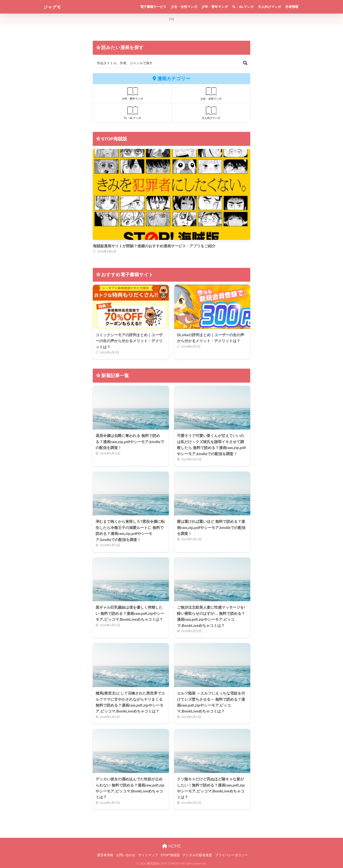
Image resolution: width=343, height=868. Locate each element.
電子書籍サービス (153, 7)
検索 (245, 63)
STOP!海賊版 (170, 855)
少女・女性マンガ (184, 7)
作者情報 (292, 7)
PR (171, 19)
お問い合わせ (126, 855)
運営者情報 (105, 855)
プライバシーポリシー (231, 855)
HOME (171, 846)
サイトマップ (148, 855)
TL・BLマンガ (243, 7)
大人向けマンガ (269, 7)
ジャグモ (54, 7)
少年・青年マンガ (215, 7)
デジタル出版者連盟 (197, 855)
